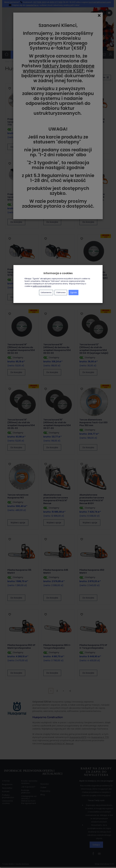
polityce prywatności (42, 286)
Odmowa (61, 292)
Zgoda (74, 292)
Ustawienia (46, 292)
